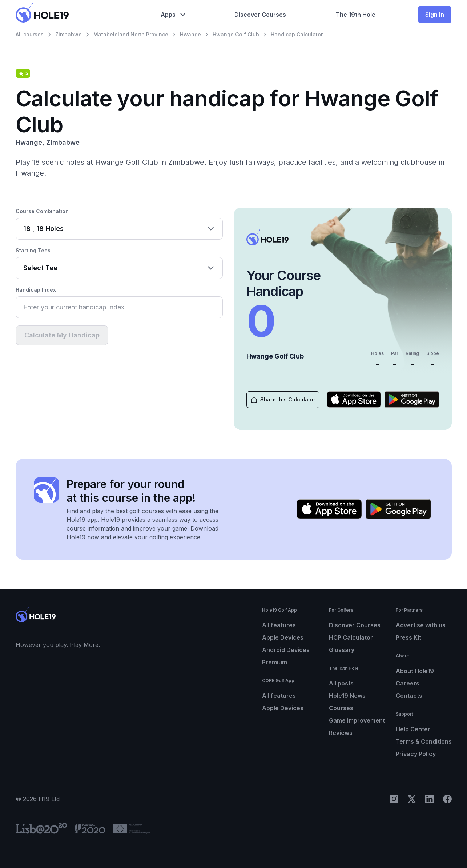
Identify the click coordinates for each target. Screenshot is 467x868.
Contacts (409, 696)
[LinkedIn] (430, 799)
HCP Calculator (351, 637)
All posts (341, 683)
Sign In (435, 15)
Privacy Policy (416, 754)
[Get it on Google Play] (412, 399)
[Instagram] (394, 799)
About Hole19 (415, 671)
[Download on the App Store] (354, 399)
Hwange (190, 34)
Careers (408, 683)
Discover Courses (355, 625)
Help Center (413, 729)
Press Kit (408, 637)
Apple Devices (283, 637)
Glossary (342, 650)
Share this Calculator (283, 400)
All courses (30, 34)
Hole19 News (347, 696)
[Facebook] (447, 799)
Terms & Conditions (424, 741)
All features (279, 625)
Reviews (341, 733)
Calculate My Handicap (62, 335)
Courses (341, 708)
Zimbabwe (69, 34)
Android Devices (286, 650)
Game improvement (357, 720)
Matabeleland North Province (131, 34)
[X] (412, 799)
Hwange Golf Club (236, 34)
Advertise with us (421, 625)
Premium (275, 662)
